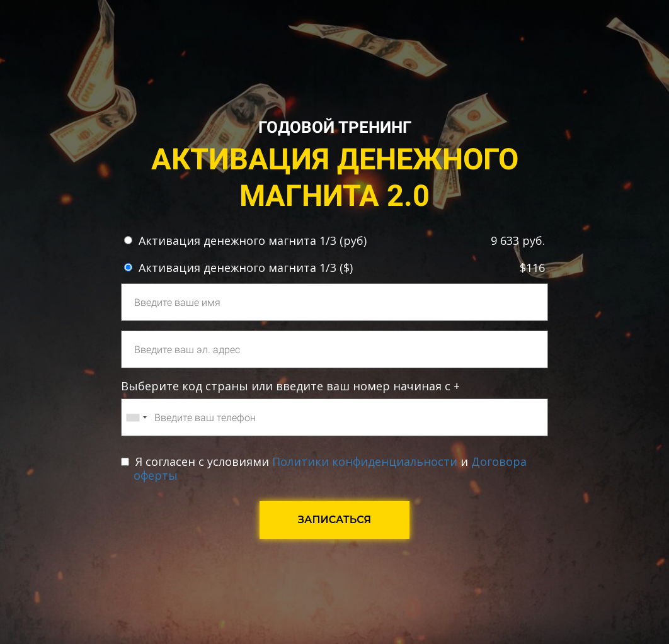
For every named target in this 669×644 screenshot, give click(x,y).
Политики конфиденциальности (365, 461)
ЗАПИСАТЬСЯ (335, 520)
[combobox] (136, 417)
